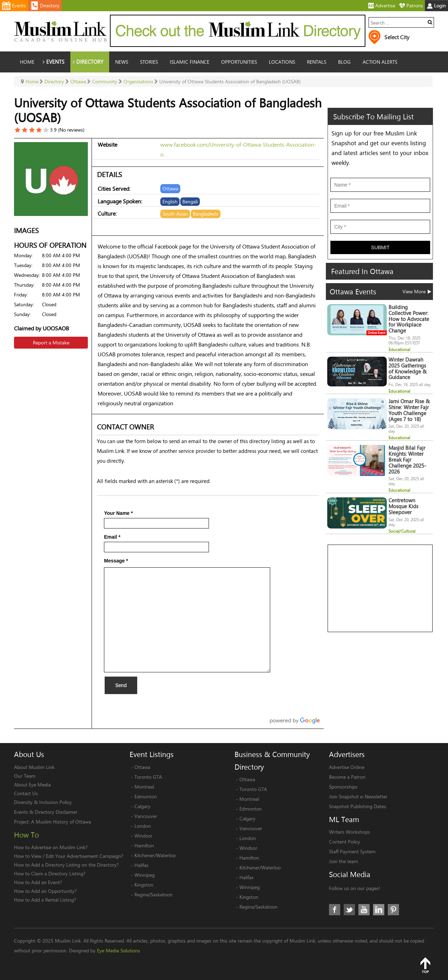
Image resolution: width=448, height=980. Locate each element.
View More (417, 291)
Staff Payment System (352, 851)
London (143, 826)
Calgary (142, 806)
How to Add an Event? (38, 882)
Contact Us (26, 793)
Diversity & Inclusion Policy (43, 802)
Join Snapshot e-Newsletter (358, 796)
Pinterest (393, 910)
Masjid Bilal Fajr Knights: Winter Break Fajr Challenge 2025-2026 (407, 460)
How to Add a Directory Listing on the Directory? (66, 865)
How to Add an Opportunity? (45, 891)
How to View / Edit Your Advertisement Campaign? (69, 856)
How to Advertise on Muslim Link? (51, 847)
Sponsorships (343, 787)
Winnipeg (145, 875)
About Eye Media (32, 785)
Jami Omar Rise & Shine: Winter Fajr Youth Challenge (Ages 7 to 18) (409, 410)
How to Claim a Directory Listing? (50, 873)
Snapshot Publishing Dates (358, 806)
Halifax (141, 865)
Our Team (25, 776)
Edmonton (146, 796)
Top (425, 965)
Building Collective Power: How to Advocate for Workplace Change (409, 319)
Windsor (143, 836)
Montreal (144, 787)
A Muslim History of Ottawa (61, 822)
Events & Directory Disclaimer (46, 812)
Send (121, 685)
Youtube (364, 910)
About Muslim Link (34, 767)
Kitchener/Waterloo (155, 855)
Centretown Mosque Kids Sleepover (403, 506)
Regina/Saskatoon (153, 894)
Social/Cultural (402, 531)
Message (116, 561)
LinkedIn (379, 910)
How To (26, 835)
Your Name (118, 513)
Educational (399, 349)
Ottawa (142, 767)
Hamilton (144, 845)
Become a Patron (347, 777)
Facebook (335, 910)
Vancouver (146, 816)
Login (436, 5)
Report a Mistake (51, 342)
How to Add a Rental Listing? (45, 900)
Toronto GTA (148, 777)
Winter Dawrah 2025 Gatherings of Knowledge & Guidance (408, 368)
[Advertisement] (380, 589)
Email (112, 537)
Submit (380, 247)
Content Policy (345, 842)
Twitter (349, 910)
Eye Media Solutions (118, 950)
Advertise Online (347, 767)
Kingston (144, 885)
